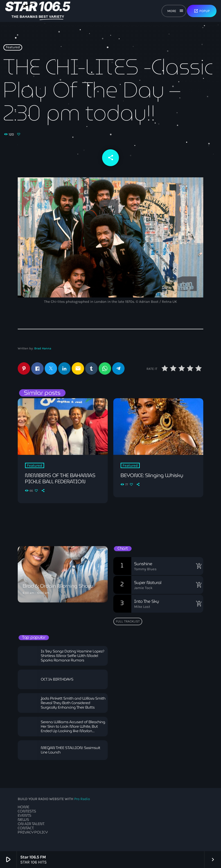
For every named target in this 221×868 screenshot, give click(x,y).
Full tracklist (128, 621)
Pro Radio (82, 799)
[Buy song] (198, 566)
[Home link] (38, 11)
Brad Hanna (43, 348)
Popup (202, 11)
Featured (13, 47)
